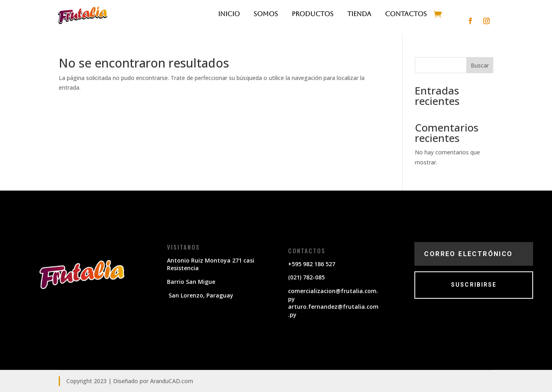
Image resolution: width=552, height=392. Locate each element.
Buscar (480, 65)
